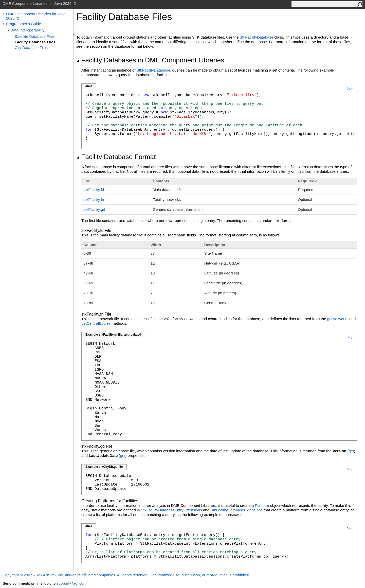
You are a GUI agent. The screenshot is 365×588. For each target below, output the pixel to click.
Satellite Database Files (35, 36)
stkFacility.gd (94, 209)
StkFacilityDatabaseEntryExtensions (171, 510)
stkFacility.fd (94, 190)
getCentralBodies (96, 323)
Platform (262, 505)
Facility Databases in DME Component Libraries (150, 60)
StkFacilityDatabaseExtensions (236, 510)
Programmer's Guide (24, 24)
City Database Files (31, 48)
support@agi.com (71, 583)
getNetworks (338, 319)
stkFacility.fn (94, 200)
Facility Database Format (116, 157)
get (351, 451)
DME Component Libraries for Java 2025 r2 (36, 16)
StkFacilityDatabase (257, 37)
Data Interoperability (27, 30)
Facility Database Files (35, 42)
